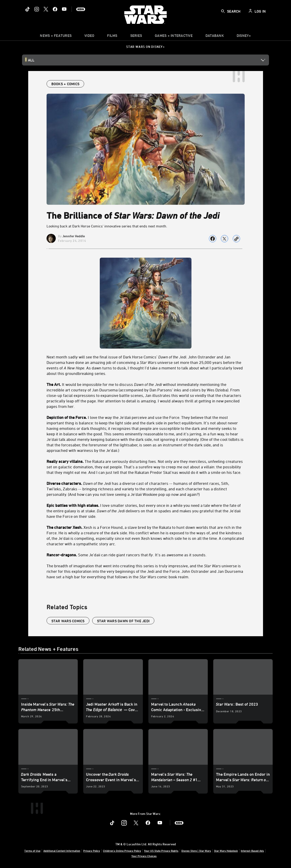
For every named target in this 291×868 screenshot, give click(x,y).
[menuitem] (89, 37)
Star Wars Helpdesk (226, 851)
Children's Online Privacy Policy (122, 851)
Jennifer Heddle (74, 236)
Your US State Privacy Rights (161, 851)
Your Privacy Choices (144, 856)
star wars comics (68, 621)
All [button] (31, 60)
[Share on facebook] (213, 239)
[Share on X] (224, 239)
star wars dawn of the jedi (123, 621)
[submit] (223, 11)
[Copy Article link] (236, 239)
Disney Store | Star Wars (196, 851)
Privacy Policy (92, 851)
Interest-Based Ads (252, 851)
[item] (56, 37)
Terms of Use (32, 851)
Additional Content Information (62, 851)
